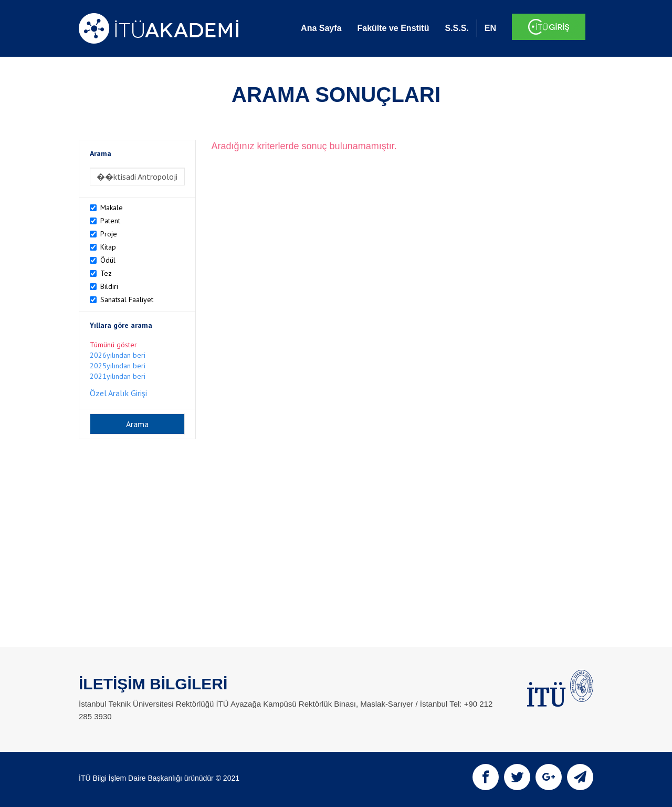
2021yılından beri (118, 376)
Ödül (108, 260)
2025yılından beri (118, 366)
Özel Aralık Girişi (118, 393)
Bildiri (109, 286)
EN (490, 28)
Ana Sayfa (321, 28)
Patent (110, 221)
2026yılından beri (118, 355)
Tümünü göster (113, 345)
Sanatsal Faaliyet (127, 299)
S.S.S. (456, 28)
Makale (112, 208)
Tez (106, 273)
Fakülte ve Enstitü (393, 28)
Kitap (108, 247)
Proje (109, 234)
